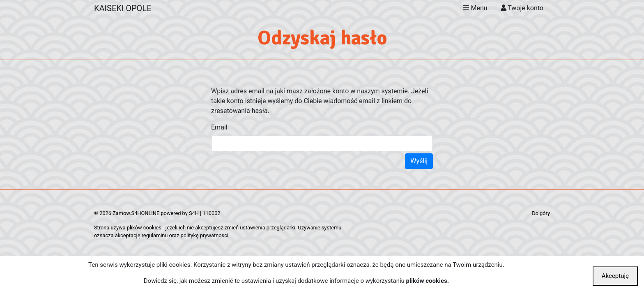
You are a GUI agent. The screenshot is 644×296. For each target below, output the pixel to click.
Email (219, 127)
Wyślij (419, 161)
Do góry (541, 213)
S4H (194, 213)
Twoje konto (522, 8)
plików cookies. (428, 281)
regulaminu (155, 235)
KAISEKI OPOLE (123, 8)
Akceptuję (615, 276)
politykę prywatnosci (204, 235)
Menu (475, 8)
